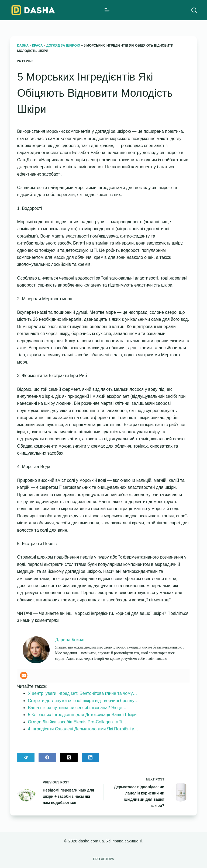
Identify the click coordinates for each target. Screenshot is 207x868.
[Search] (194, 10)
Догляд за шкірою (63, 46)
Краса (37, 46)
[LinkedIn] (90, 757)
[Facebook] (47, 757)
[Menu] (107, 10)
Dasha (23, 46)
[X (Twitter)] (69, 757)
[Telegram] (26, 757)
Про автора (103, 859)
